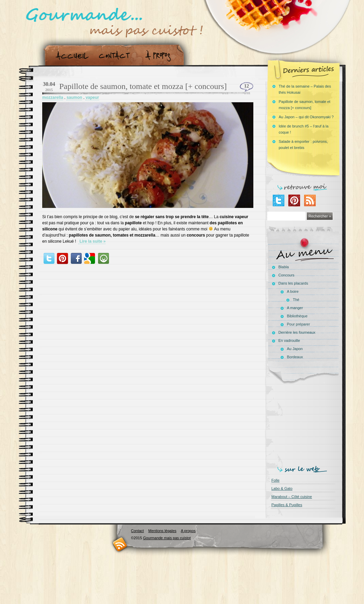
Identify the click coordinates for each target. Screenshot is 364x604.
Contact (117, 56)
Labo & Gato (282, 488)
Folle (275, 480)
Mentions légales (162, 531)
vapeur (92, 97)
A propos (160, 56)
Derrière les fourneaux (297, 332)
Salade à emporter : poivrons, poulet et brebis (303, 145)
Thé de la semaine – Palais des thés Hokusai (305, 89)
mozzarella (53, 97)
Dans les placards (293, 283)
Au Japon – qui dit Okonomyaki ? (306, 117)
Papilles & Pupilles (287, 505)
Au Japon (295, 349)
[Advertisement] (305, 423)
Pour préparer (299, 324)
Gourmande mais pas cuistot (167, 538)
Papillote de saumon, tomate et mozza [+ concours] (143, 86)
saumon (74, 97)
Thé (296, 300)
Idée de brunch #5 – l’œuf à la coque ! (304, 129)
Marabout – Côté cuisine (292, 497)
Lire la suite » (92, 241)
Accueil (71, 56)
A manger (295, 308)
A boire (293, 291)
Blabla (284, 267)
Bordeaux (295, 357)
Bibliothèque (297, 316)
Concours (287, 275)
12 (247, 86)
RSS (120, 544)
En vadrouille (289, 341)
